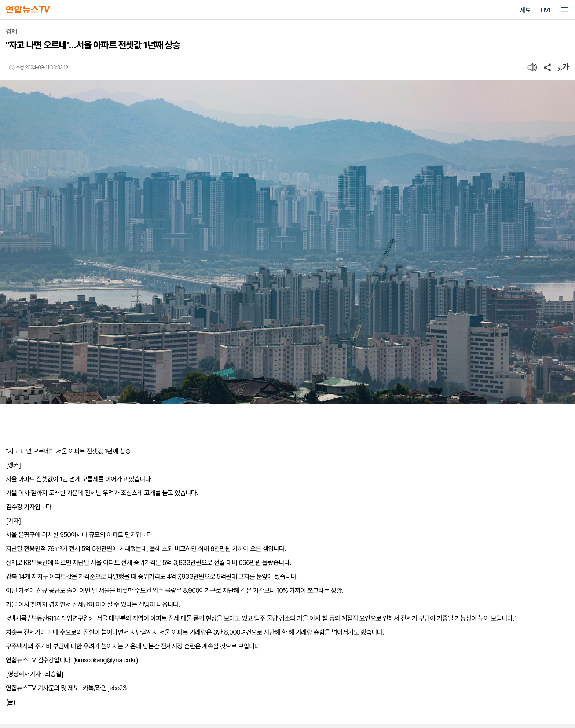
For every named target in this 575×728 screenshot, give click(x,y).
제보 (525, 10)
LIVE (546, 10)
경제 (11, 31)
